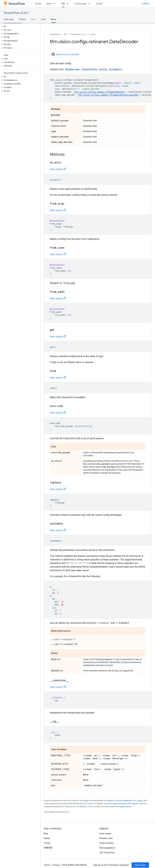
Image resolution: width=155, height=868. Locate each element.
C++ (33, 19)
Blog (46, 833)
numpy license (125, 807)
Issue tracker (105, 833)
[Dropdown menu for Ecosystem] (90, 4)
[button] (19, 26)
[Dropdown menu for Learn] (55, 4)
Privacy (56, 865)
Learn (49, 4)
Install (38, 4)
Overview (9, 19)
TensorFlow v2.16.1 (16, 13)
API (65, 34)
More (93, 34)
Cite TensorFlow (107, 853)
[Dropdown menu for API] (69, 4)
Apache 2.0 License (84, 804)
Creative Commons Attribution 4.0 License (125, 801)
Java (43, 19)
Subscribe (140, 865)
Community (102, 4)
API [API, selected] (63, 4)
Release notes (106, 838)
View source (56, 169)
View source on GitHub (65, 54)
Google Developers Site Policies (124, 804)
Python (22, 19)
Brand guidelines (107, 848)
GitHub (145, 4)
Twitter (47, 843)
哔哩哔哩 (48, 848)
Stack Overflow (107, 843)
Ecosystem (80, 4)
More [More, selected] (54, 19)
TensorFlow (55, 34)
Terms (47, 865)
